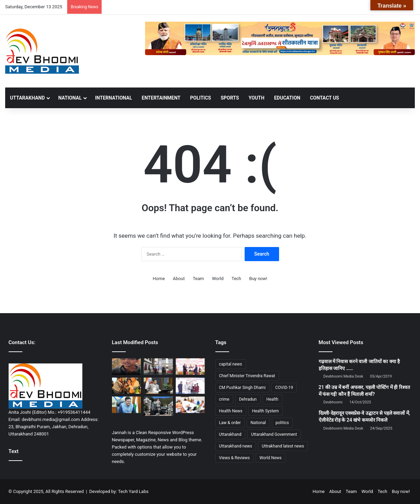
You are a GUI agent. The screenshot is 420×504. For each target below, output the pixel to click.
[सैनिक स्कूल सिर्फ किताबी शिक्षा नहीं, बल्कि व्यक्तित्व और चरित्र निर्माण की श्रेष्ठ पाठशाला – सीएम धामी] (190, 386)
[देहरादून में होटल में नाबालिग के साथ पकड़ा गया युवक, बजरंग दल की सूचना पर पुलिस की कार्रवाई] (127, 367)
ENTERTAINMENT (161, 98)
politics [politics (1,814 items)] (282, 423)
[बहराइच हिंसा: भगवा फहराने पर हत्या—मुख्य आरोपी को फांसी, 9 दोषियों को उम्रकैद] (190, 405)
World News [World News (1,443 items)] (270, 458)
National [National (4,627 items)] (258, 423)
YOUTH (257, 98)
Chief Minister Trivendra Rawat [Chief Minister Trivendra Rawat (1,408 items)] (247, 376)
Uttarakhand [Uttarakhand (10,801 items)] (230, 434)
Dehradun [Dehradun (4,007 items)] (248, 399)
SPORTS (230, 98)
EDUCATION (287, 98)
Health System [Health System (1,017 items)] (266, 411)
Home (159, 279)
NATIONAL (70, 98)
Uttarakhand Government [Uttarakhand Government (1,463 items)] (274, 434)
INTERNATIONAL (114, 98)
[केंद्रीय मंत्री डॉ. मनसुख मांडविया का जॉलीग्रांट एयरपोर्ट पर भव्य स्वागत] (127, 386)
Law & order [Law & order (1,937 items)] (230, 423)
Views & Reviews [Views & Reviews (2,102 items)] (235, 458)
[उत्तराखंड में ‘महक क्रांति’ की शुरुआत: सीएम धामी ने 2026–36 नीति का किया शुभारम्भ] (190, 367)
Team (198, 279)
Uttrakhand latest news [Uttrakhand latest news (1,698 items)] (283, 446)
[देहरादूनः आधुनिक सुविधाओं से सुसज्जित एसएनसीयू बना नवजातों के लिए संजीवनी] (158, 367)
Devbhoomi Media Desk (343, 376)
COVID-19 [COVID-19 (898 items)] (284, 388)
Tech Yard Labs (133, 491)
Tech (236, 279)
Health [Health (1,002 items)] (272, 399)
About (179, 279)
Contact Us (325, 98)
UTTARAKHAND (27, 98)
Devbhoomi (333, 402)
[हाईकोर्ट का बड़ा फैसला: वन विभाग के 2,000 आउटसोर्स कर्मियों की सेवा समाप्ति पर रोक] (158, 406)
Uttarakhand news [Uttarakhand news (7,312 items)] (236, 446)
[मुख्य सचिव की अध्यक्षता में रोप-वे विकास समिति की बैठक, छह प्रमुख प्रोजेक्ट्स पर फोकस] (127, 405)
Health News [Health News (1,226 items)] (231, 411)
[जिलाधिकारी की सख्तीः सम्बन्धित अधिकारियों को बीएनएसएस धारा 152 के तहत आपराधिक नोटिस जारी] (158, 386)
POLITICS (201, 98)
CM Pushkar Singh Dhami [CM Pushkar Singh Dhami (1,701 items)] (242, 388)
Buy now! (258, 279)
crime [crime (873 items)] (224, 399)
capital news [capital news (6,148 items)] (231, 364)
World (218, 279)
